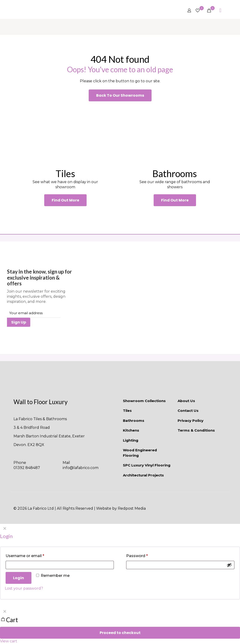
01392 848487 (27, 468)
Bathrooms (134, 421)
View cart (9, 641)
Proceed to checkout (120, 633)
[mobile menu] (220, 10)
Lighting (131, 440)
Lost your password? (24, 588)
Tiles (127, 411)
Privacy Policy (191, 421)
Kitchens (131, 430)
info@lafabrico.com (81, 468)
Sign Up (19, 322)
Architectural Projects (143, 475)
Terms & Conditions (196, 430)
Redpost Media (132, 508)
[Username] (60, 565)
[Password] (180, 565)
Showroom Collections (144, 401)
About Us (186, 401)
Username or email (25, 556)
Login (19, 578)
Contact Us (188, 411)
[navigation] (120, 625)
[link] (65, 135)
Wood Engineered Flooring (140, 453)
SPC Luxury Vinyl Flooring (147, 465)
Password (137, 556)
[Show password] (229, 565)
